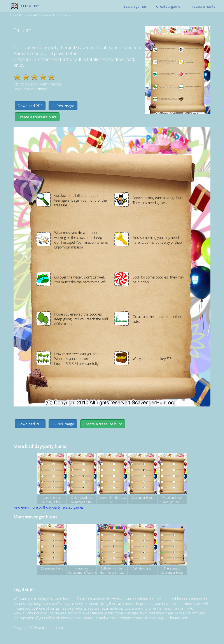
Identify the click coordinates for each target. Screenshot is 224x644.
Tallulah (67, 15)
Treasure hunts (203, 6)
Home (13, 15)
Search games (135, 6)
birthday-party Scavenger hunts (39, 15)
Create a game (168, 6)
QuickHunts (30, 6)
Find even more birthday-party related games (49, 507)
